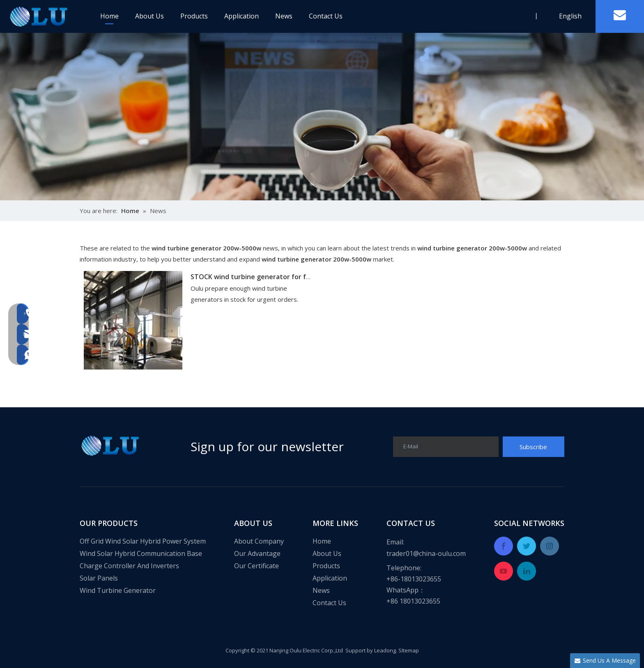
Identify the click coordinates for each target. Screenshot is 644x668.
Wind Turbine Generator (118, 590)
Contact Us (326, 16)
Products (194, 16)
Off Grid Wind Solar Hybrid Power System (143, 541)
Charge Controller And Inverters (129, 566)
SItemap (409, 650)
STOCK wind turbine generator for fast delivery (267, 277)
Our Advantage (257, 553)
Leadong (385, 650)
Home (109, 16)
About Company (259, 541)
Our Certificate (256, 566)
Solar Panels (99, 578)
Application (241, 16)
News (284, 16)
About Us (149, 16)
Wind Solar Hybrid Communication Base (141, 553)
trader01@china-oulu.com (426, 553)
